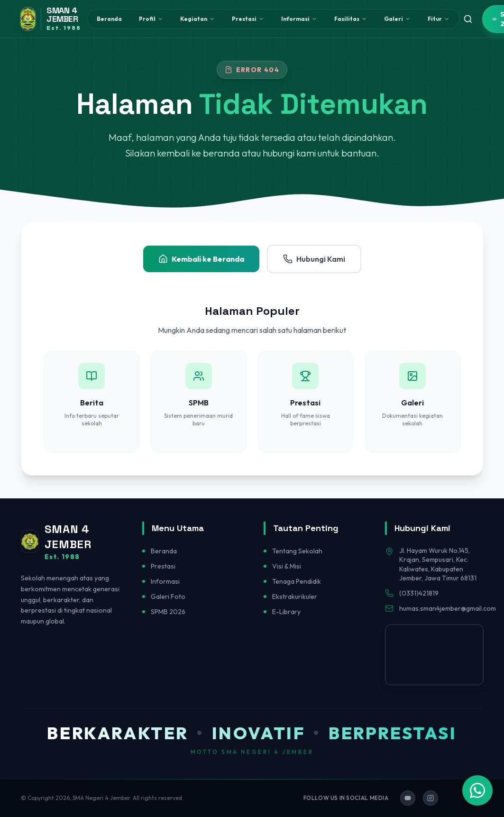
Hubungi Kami (314, 259)
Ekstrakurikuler (295, 597)
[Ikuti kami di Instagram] (431, 798)
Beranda (109, 19)
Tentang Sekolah (297, 551)
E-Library (286, 612)
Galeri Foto (168, 597)
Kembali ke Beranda (201, 259)
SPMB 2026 (168, 612)
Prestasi (163, 566)
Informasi (165, 581)
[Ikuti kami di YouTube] (408, 798)
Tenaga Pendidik (297, 581)
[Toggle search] (468, 19)
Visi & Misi (287, 566)
